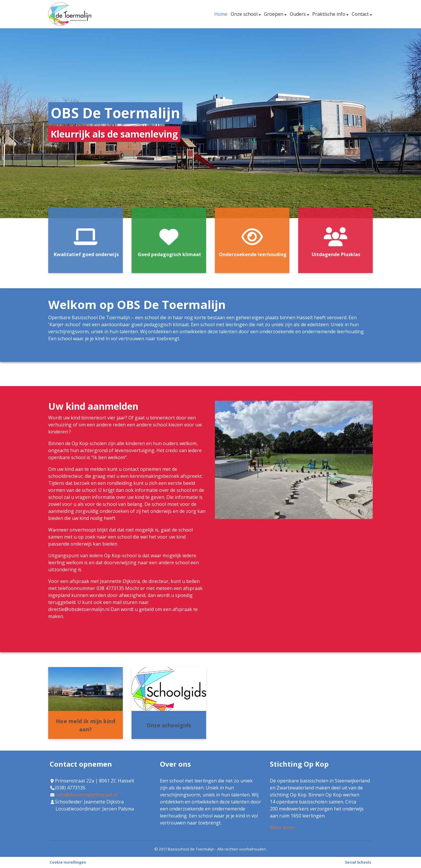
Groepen (274, 14)
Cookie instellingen (68, 862)
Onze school (245, 14)
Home (221, 14)
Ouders (298, 14)
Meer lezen (282, 827)
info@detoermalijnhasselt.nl (87, 795)
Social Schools (358, 862)
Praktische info (329, 14)
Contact (361, 14)
